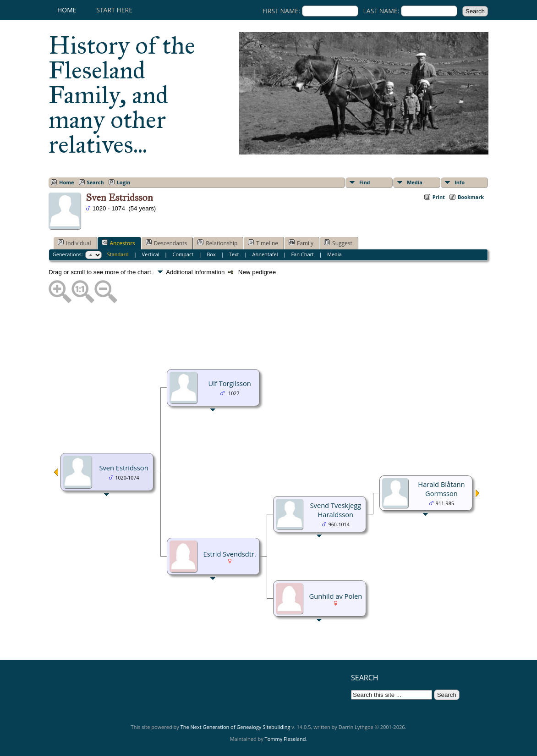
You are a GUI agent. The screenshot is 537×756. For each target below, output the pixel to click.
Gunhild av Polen (336, 596)
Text (234, 254)
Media (415, 182)
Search (96, 182)
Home (67, 10)
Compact (183, 254)
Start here (114, 10)
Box (211, 254)
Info (460, 182)
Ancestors (118, 243)
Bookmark (471, 197)
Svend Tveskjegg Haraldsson (336, 510)
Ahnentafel (265, 254)
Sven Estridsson (123, 468)
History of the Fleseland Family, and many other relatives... (122, 95)
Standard (118, 254)
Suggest (338, 243)
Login (124, 182)
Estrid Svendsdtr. (229, 554)
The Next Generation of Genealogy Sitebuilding (236, 727)
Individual (74, 243)
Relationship (217, 243)
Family (301, 243)
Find (365, 182)
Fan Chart (302, 254)
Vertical (151, 254)
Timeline (263, 243)
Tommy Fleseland (285, 739)
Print (439, 197)
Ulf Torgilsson (230, 383)
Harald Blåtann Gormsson (441, 489)
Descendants (166, 243)
